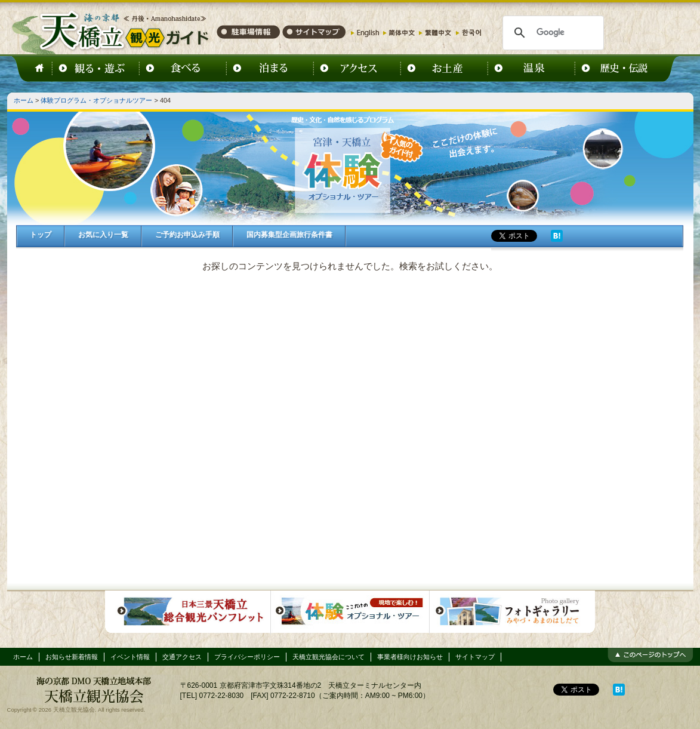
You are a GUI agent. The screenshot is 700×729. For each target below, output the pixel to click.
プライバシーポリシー (247, 657)
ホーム (24, 100)
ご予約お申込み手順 (187, 234)
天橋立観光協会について (329, 657)
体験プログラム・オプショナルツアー (96, 100)
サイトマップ (475, 657)
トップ (41, 234)
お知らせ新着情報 (72, 657)
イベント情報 (130, 657)
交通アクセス (182, 657)
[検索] (552, 33)
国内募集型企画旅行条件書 (289, 234)
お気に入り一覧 (103, 234)
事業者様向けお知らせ (410, 657)
